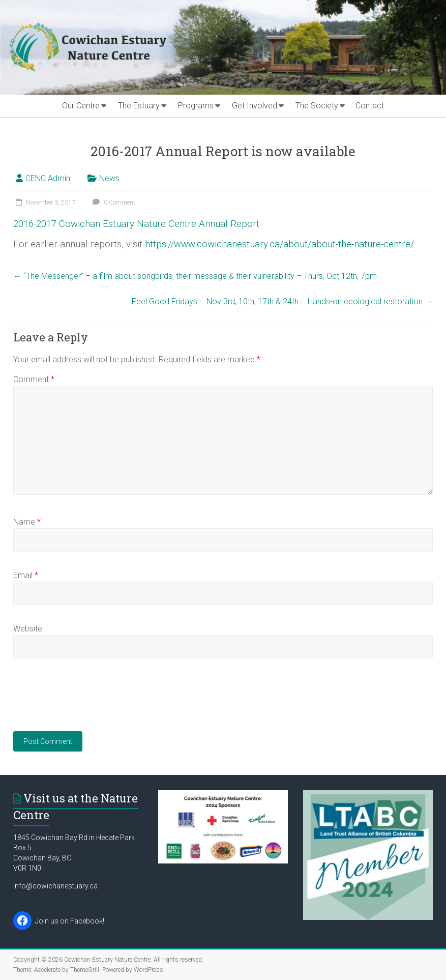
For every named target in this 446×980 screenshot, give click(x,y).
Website (28, 629)
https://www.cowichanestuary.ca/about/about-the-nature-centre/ (279, 244)
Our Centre (81, 106)
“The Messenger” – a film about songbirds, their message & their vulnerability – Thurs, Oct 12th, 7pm (195, 276)
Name (27, 522)
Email (26, 575)
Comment (34, 379)
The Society (317, 106)
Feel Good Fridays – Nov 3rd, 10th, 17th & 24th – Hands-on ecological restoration (282, 301)
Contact (370, 106)
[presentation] (91, 701)
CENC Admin (48, 178)
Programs (196, 106)
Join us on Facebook (69, 921)
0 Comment (113, 203)
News (109, 178)
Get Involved (255, 106)
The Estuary (139, 106)
